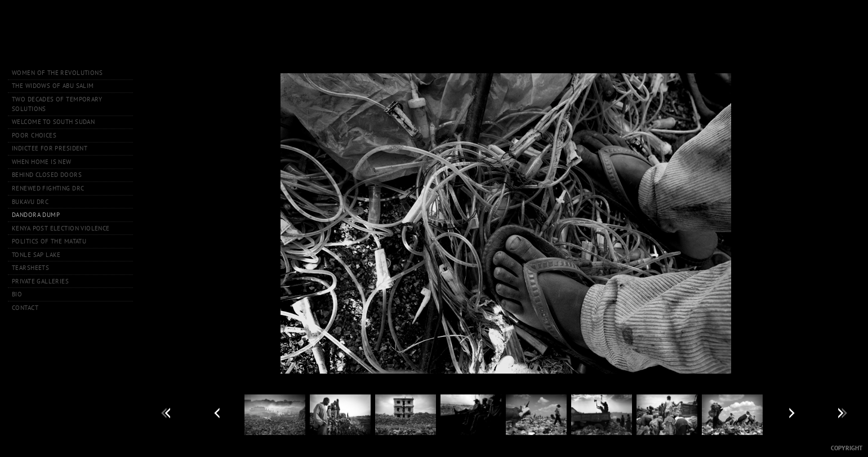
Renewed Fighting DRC (48, 188)
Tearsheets (30, 268)
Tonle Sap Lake (36, 255)
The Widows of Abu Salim (53, 86)
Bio (17, 294)
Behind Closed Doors (47, 175)
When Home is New (42, 162)
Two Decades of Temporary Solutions (57, 104)
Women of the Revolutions (57, 73)
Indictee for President (50, 148)
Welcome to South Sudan (53, 122)
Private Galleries (40, 281)
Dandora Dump (36, 215)
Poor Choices (34, 135)
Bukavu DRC (30, 202)
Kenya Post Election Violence (61, 228)
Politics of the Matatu (49, 241)
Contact (25, 308)
